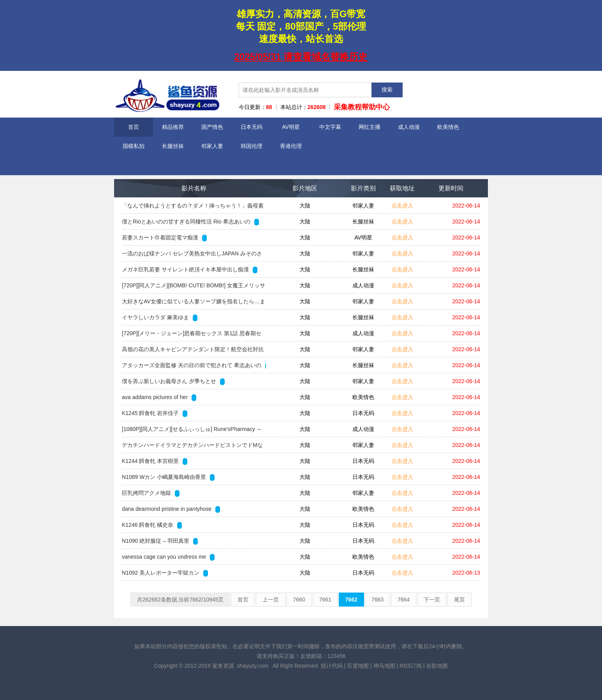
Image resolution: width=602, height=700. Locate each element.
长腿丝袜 (173, 146)
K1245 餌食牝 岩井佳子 (155, 413)
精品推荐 (173, 127)
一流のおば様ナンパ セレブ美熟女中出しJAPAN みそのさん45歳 (192, 256)
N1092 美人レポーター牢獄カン (165, 573)
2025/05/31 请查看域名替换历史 (301, 57)
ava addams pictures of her (159, 397)
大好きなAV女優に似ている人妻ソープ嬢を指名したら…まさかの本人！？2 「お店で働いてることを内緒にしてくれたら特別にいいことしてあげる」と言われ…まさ (194, 304)
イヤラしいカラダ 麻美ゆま (160, 318)
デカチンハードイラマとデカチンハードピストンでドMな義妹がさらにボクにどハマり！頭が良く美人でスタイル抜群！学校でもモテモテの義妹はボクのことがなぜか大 (193, 447)
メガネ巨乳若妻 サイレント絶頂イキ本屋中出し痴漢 (190, 270)
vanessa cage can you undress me (168, 557)
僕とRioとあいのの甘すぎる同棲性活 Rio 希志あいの (190, 222)
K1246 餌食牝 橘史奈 (152, 525)
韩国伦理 (252, 146)
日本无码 (252, 127)
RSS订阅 (411, 666)
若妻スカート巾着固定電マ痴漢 (164, 238)
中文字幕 (330, 127)
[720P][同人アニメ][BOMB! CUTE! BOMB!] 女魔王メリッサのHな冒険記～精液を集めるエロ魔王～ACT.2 (194, 288)
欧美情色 (448, 127)
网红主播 (370, 127)
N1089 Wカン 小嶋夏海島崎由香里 (168, 477)
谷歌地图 (437, 666)
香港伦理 (291, 146)
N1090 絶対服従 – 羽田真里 (160, 541)
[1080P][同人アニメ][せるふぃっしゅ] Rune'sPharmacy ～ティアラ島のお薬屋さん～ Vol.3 (192, 431)
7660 (299, 600)
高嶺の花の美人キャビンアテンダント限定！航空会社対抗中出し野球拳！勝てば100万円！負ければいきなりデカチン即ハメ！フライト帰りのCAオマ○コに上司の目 (193, 352)
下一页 (432, 600)
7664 (404, 600)
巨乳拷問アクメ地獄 (151, 493)
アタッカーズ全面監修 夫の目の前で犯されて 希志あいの (194, 366)
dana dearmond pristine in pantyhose (171, 509)
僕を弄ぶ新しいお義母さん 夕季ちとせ (173, 382)
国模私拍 (134, 146)
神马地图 (384, 666)
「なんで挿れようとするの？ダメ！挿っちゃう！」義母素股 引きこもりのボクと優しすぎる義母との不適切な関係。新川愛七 (194, 208)
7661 (325, 600)
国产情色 (212, 127)
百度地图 (358, 666)
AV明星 (291, 127)
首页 (134, 127)
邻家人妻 (212, 146)
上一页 (271, 600)
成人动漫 (409, 127)
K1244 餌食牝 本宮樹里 (155, 461)
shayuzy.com (253, 666)
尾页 (459, 600)
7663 (378, 600)
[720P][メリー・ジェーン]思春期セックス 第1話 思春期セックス (192, 336)
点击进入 (402, 206)
